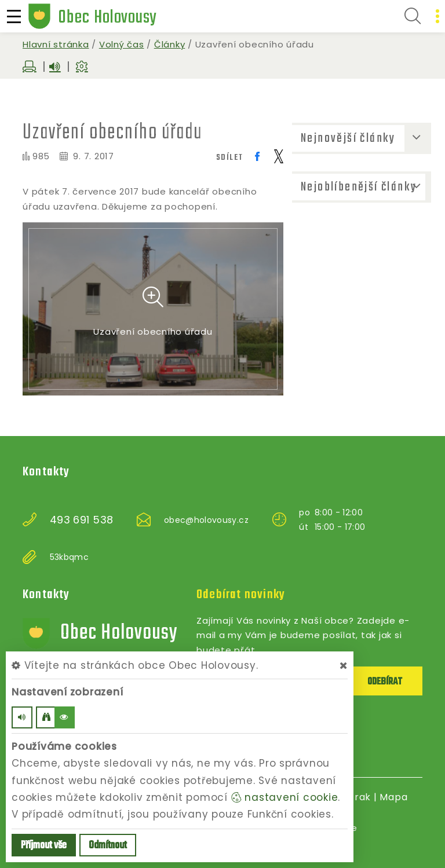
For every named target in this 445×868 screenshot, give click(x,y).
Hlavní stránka (56, 44)
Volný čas (122, 44)
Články (170, 44)
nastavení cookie (285, 797)
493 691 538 (82, 520)
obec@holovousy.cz (206, 520)
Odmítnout (108, 846)
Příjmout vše (44, 846)
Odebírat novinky (241, 595)
